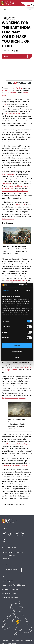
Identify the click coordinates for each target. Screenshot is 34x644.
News (4, 9)
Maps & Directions (12, 570)
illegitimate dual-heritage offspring (14, 398)
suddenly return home (14, 114)
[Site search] (32, 5)
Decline (17, 357)
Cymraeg (30, 10)
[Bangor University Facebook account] (15, 51)
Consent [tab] (6, 290)
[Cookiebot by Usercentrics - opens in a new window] (20, 285)
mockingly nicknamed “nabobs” (17, 281)
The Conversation (10, 93)
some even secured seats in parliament (15, 465)
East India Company (9, 174)
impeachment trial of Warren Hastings (15, 191)
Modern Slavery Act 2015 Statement (14, 585)
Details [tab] (17, 290)
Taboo (4, 104)
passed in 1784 (20, 205)
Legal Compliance (8, 581)
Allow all (17, 346)
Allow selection (17, 351)
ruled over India (7, 184)
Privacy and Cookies (9, 593)
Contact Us (6, 559)
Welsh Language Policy (10, 598)
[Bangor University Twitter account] (12, 51)
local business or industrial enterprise (17, 444)
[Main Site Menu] (29, 5)
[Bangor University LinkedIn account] (17, 51)
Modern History (7, 90)
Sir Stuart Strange (8, 219)
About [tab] (28, 290)
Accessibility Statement (10, 589)
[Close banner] (31, 285)
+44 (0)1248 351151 (8, 556)
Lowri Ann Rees (17, 88)
